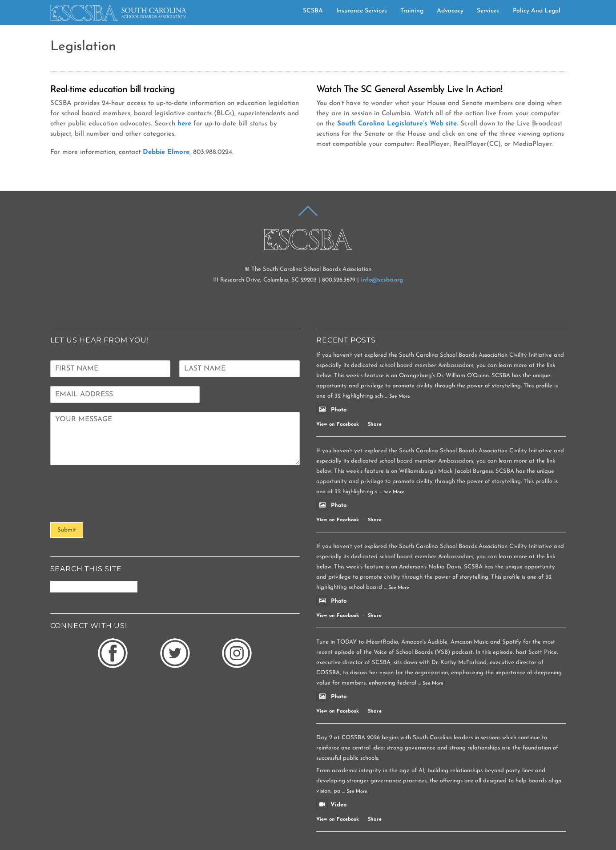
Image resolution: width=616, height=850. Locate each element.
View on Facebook (338, 423)
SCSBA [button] (313, 9)
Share (375, 423)
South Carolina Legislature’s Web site (397, 122)
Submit (67, 528)
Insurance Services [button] (362, 9)
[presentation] (118, 506)
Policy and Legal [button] (537, 9)
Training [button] (412, 9)
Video (331, 803)
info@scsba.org (382, 278)
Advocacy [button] (450, 9)
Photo (331, 408)
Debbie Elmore (166, 151)
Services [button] (488, 9)
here (184, 122)
